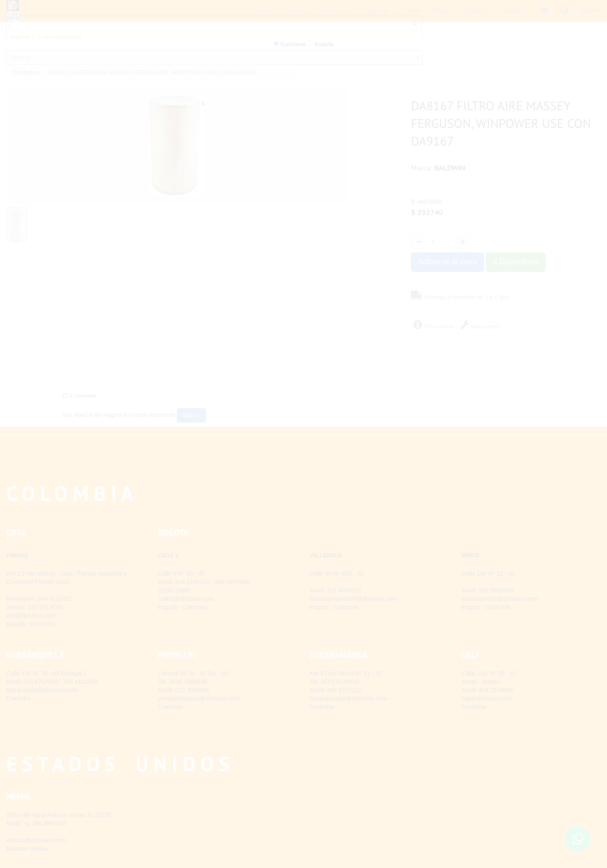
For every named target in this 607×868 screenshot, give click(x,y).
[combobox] (214, 71)
